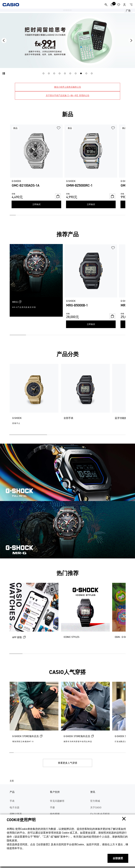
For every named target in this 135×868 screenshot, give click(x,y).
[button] (4, 73)
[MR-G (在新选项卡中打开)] (36, 280)
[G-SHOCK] (34, 398)
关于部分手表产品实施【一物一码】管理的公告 (68, 95)
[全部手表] (85, 398)
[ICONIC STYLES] (85, 617)
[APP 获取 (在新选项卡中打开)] (34, 617)
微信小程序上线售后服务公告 (68, 87)
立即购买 (36, 204)
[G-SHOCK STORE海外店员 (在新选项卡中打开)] (34, 716)
